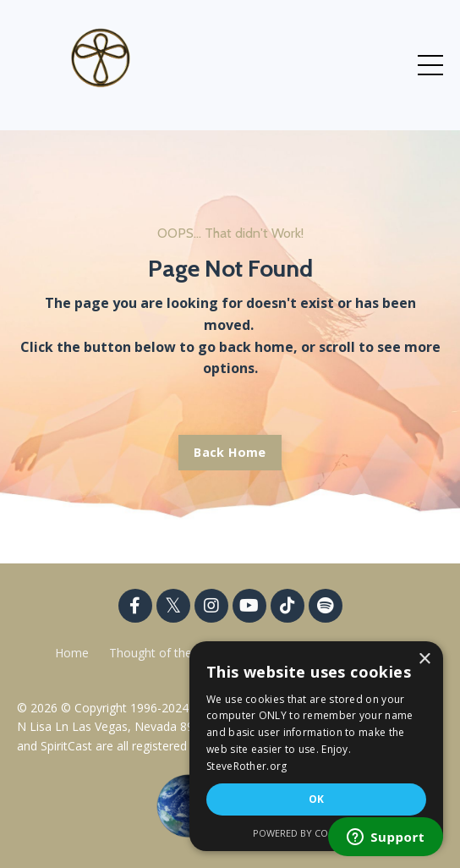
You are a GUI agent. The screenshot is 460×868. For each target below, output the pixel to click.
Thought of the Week (169, 653)
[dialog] (316, 746)
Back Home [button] (230, 452)
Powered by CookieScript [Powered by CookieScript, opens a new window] (317, 833)
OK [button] (317, 799)
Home (72, 653)
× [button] (424, 659)
